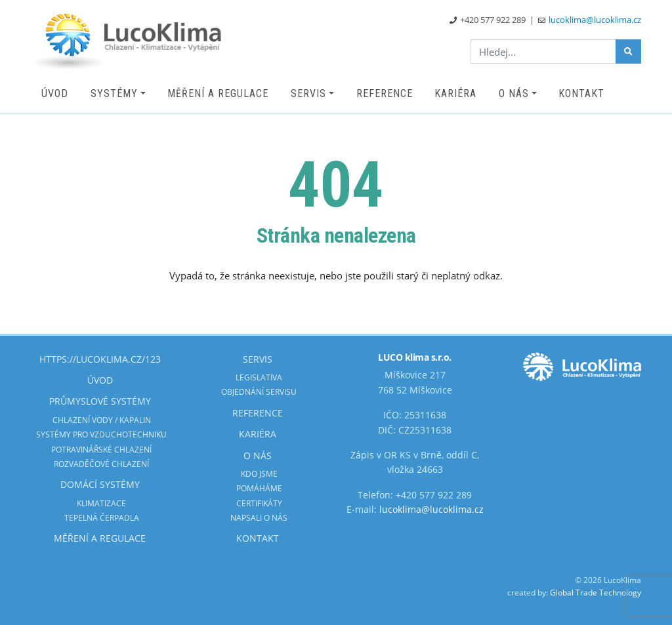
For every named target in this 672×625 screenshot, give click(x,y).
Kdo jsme (259, 474)
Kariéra (455, 93)
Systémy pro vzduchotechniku (101, 434)
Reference (385, 93)
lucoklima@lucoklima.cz (595, 20)
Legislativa (259, 377)
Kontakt (581, 93)
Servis (308, 93)
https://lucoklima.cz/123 (100, 359)
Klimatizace (101, 503)
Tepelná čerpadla (102, 518)
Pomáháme (259, 488)
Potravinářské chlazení (101, 450)
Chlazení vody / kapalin (102, 420)
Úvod (55, 93)
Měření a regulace (218, 93)
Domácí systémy (100, 484)
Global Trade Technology (596, 593)
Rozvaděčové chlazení (101, 464)
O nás (514, 93)
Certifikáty (259, 503)
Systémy (114, 93)
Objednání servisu (259, 392)
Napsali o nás (259, 518)
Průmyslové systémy (100, 401)
